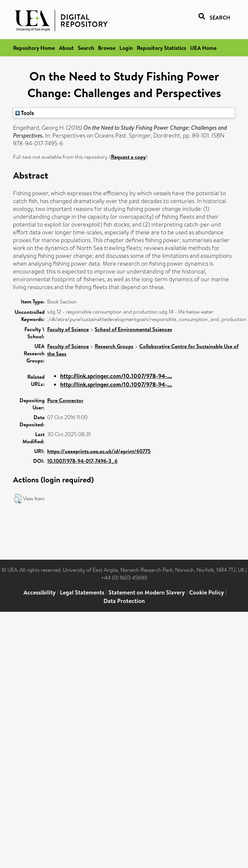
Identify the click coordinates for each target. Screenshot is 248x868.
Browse (107, 48)
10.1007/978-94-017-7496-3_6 (82, 461)
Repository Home (34, 48)
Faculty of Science (68, 329)
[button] (18, 499)
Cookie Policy (207, 592)
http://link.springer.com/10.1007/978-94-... (116, 376)
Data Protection (124, 601)
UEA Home (203, 48)
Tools (25, 113)
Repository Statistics (161, 48)
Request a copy (128, 157)
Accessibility (40, 592)
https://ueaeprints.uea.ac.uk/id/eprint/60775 (99, 451)
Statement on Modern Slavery (147, 592)
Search (86, 48)
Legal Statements (82, 592)
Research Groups (114, 346)
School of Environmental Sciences (133, 329)
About (66, 48)
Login (126, 48)
